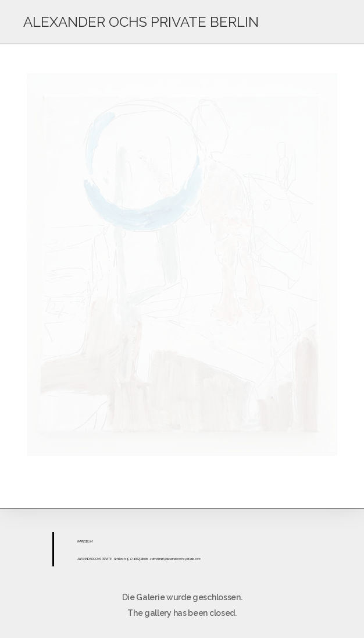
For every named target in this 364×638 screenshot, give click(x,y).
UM (90, 541)
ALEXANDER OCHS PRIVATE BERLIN (141, 22)
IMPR (80, 541)
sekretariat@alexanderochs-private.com (175, 559)
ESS (85, 541)
